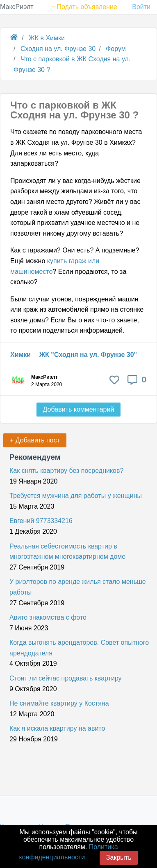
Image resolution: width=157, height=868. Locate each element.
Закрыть (119, 858)
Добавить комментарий (79, 409)
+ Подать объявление (84, 7)
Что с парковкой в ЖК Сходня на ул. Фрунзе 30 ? (74, 110)
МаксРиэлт (17, 7)
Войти (141, 7)
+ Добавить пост (35, 440)
